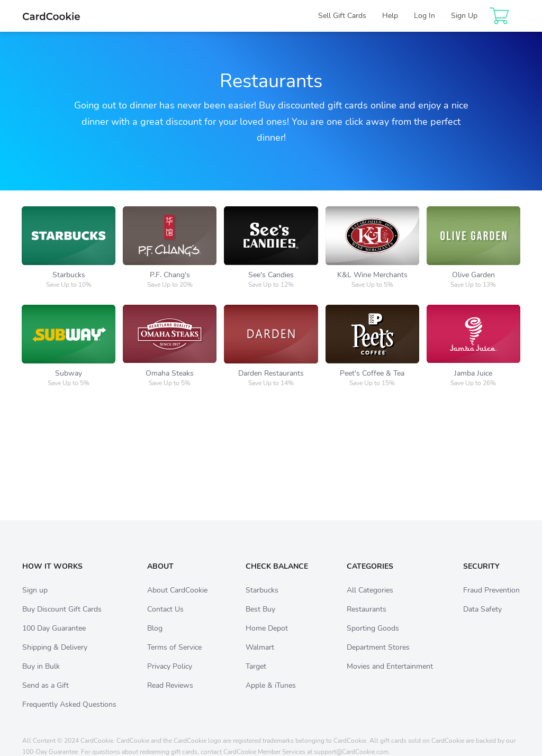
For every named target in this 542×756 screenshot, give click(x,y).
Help (390, 16)
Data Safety (482, 620)
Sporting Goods (373, 639)
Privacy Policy (170, 677)
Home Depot (267, 639)
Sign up (35, 601)
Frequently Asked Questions (69, 715)
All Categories (370, 601)
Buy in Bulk (41, 677)
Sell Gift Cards (342, 16)
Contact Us (165, 620)
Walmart (260, 658)
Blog (155, 639)
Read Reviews (170, 696)
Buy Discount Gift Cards (62, 620)
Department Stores (378, 658)
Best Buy (260, 620)
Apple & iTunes (271, 696)
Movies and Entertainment (390, 677)
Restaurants (367, 620)
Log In (424, 16)
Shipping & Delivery (55, 658)
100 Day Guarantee (54, 639)
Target (256, 677)
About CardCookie (177, 601)
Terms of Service (174, 658)
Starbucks (262, 601)
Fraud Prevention (491, 601)
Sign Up (464, 16)
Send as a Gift (46, 696)
